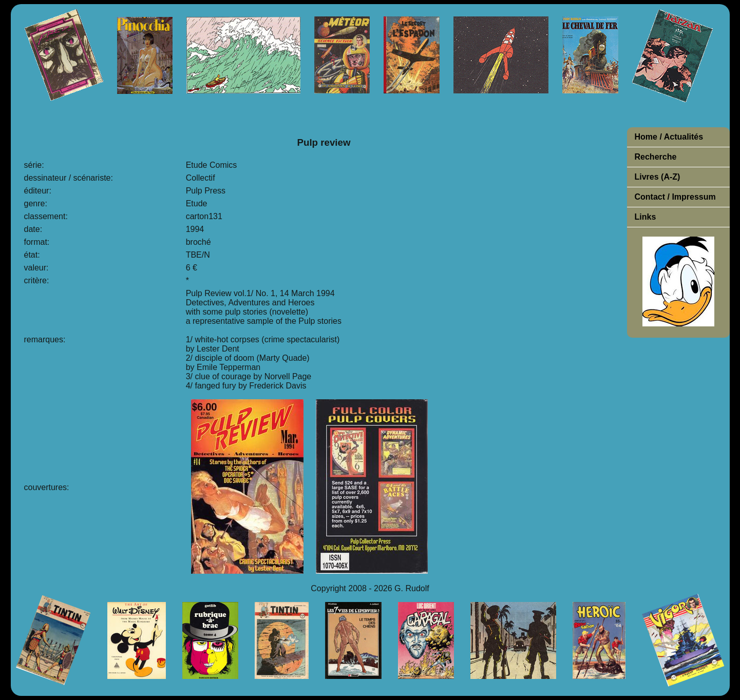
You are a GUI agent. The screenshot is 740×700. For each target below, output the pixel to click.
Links (646, 217)
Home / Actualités (669, 137)
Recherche (656, 157)
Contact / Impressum (675, 197)
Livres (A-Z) (658, 177)
